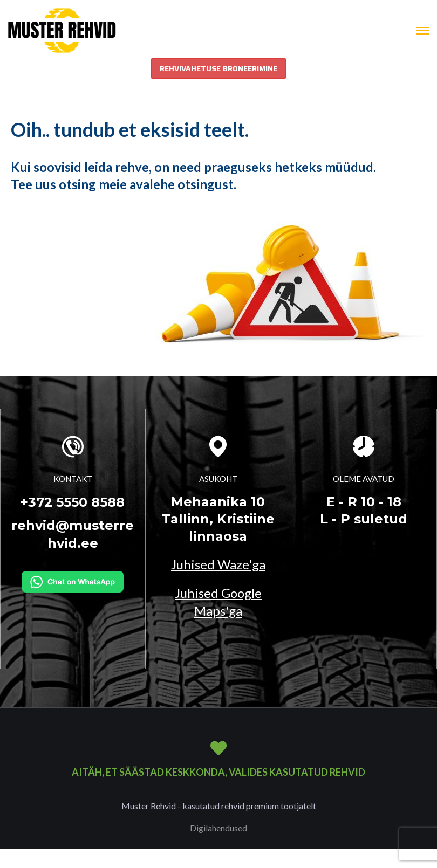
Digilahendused (218, 828)
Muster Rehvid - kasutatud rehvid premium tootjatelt (219, 806)
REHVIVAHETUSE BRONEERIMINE (218, 68)
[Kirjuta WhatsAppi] (73, 580)
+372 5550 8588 (73, 502)
